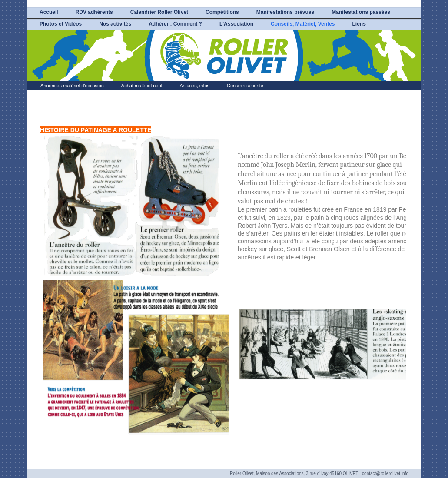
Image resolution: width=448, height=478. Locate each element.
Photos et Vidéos (61, 24)
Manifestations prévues (285, 12)
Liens (359, 24)
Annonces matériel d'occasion (72, 86)
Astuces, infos (195, 86)
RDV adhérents (94, 12)
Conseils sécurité (245, 86)
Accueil (49, 12)
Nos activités (115, 24)
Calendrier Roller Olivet (159, 12)
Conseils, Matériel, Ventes (303, 24)
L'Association (236, 24)
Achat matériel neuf (142, 86)
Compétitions (222, 12)
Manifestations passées (361, 12)
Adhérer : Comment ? (175, 24)
